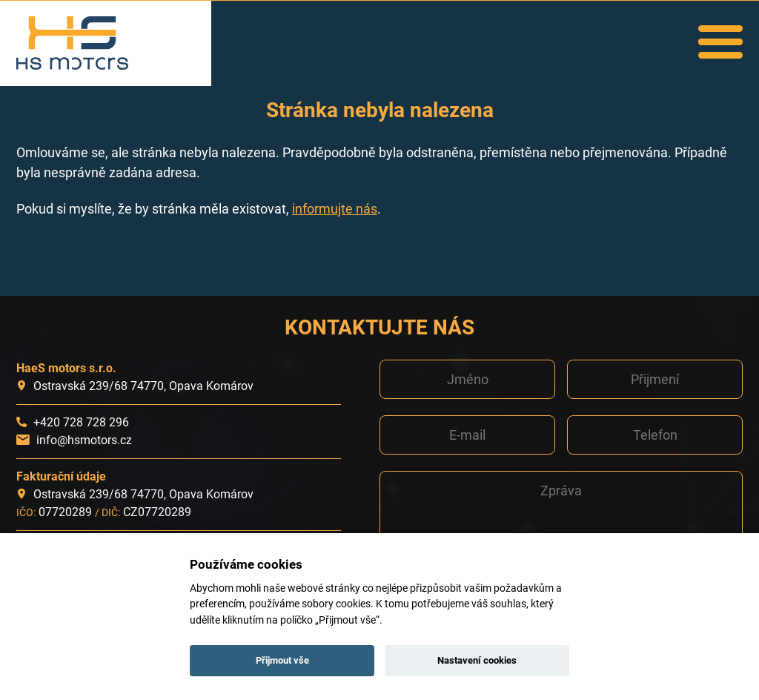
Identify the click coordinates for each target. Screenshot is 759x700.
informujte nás (335, 209)
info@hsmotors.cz (84, 440)
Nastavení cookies (477, 660)
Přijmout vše (282, 660)
